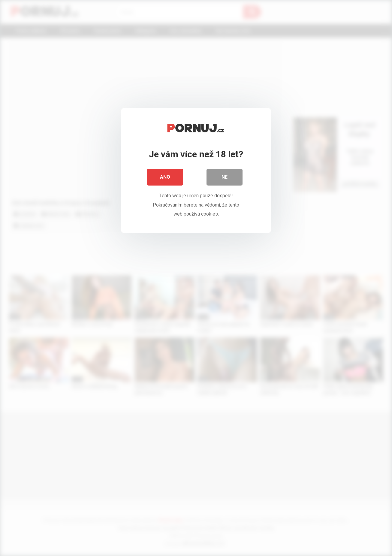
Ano (165, 177)
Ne (225, 177)
